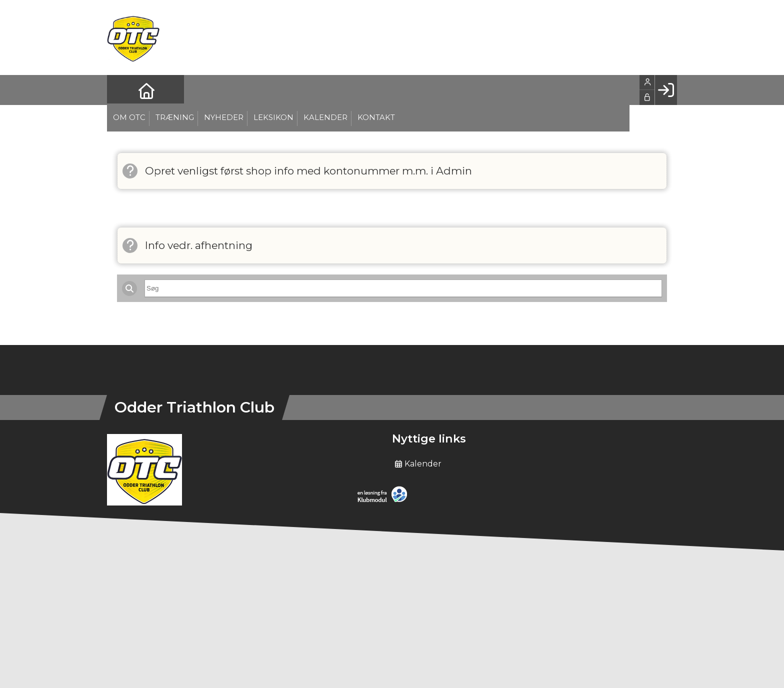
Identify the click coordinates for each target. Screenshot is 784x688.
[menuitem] (122, 90)
